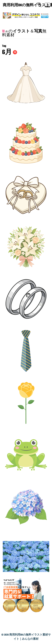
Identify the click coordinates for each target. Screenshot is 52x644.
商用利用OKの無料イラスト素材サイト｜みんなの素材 (16, 5)
